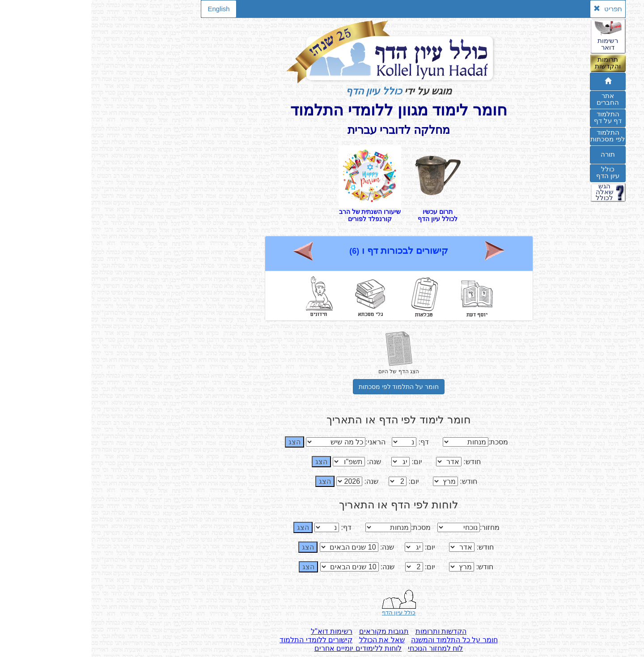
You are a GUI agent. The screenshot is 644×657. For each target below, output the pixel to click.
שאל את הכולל (291, 640)
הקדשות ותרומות (350, 631)
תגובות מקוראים (293, 631)
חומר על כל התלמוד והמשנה (363, 640)
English (127, 9)
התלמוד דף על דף (517, 117)
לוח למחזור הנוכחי (344, 648)
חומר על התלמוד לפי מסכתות (308, 387)
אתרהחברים (517, 99)
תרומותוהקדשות (517, 63)
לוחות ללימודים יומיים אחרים (267, 648)
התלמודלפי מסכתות (516, 136)
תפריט (516, 9)
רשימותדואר (517, 44)
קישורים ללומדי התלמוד (225, 640)
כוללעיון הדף (517, 172)
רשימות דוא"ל (240, 631)
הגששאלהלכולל (513, 192)
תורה (517, 154)
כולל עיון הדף (283, 91)
